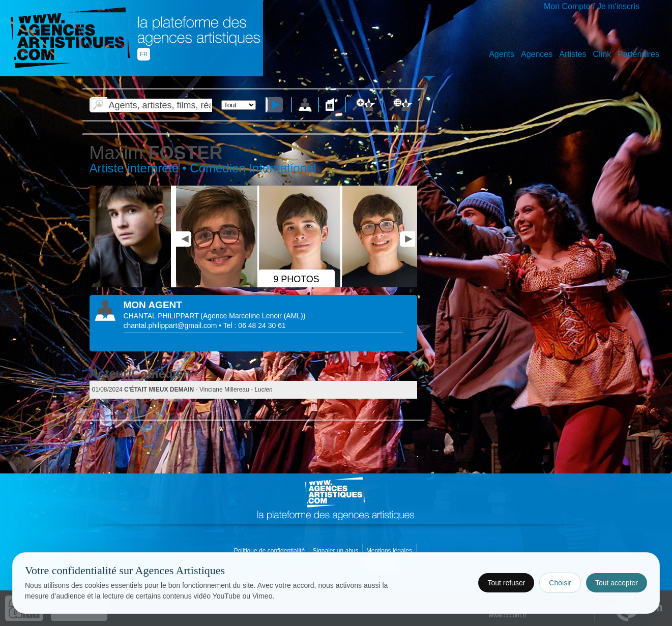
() (253, 316)
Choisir (560, 583)
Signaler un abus (336, 551)
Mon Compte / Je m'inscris (592, 6)
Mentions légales (390, 551)
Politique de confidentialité (270, 551)
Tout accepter (617, 583)
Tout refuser (506, 583)
